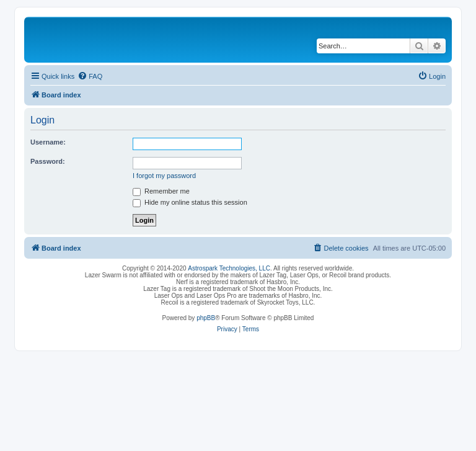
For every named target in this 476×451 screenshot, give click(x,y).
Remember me (161, 191)
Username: (48, 142)
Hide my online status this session (190, 202)
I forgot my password (164, 176)
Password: (48, 161)
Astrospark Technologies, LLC (229, 268)
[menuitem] (90, 76)
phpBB (206, 318)
